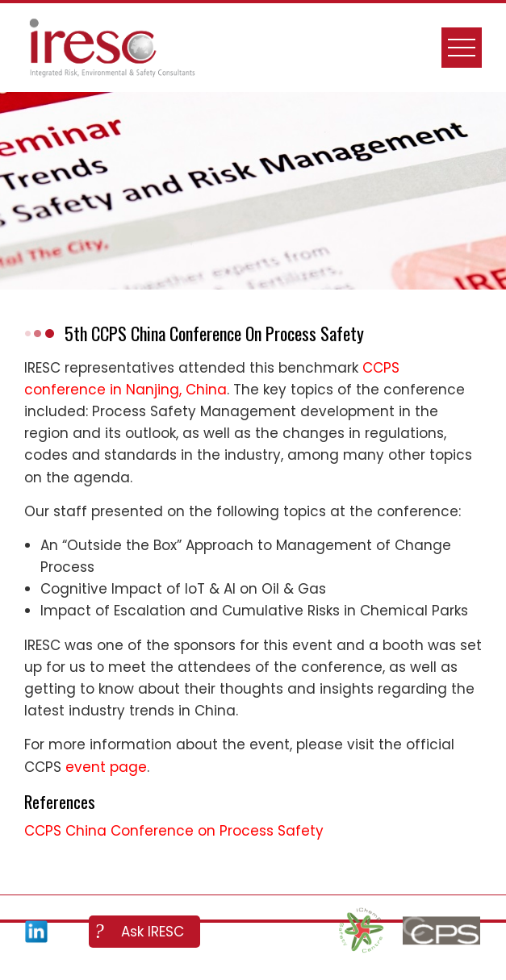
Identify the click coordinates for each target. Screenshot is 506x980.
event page (106, 767)
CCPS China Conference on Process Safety (174, 831)
